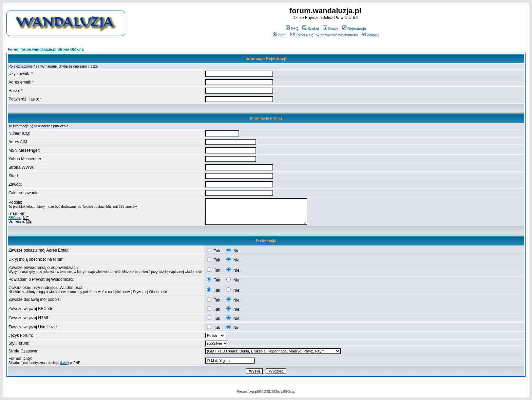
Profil (280, 35)
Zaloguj (370, 35)
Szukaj (310, 29)
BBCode (15, 218)
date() (64, 363)
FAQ (292, 29)
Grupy (331, 29)
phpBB (256, 392)
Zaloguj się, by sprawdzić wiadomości (324, 35)
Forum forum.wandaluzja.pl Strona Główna (46, 49)
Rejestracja (354, 29)
